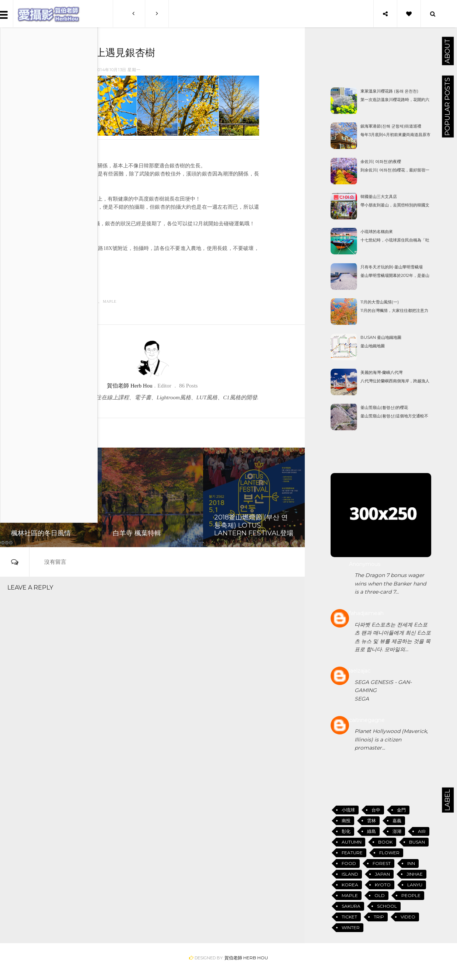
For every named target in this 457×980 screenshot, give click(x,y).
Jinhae (415, 874)
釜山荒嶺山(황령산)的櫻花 (384, 407)
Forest (382, 863)
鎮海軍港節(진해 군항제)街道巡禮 (391, 126)
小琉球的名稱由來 (377, 232)
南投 (346, 821)
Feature (88, 301)
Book (385, 842)
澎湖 (397, 831)
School (387, 906)
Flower (389, 853)
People (411, 895)
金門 (401, 810)
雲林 (371, 821)
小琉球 (348, 810)
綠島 (371, 831)
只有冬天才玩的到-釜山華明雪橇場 (392, 267)
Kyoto (383, 885)
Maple (110, 301)
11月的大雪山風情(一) (380, 302)
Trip (379, 917)
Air (422, 831)
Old (380, 895)
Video (408, 917)
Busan (417, 842)
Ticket (349, 917)
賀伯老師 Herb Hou (246, 958)
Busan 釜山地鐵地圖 (381, 337)
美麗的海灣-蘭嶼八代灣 (381, 372)
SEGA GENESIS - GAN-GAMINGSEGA (383, 690)
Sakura (351, 906)
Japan (382, 874)
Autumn (65, 301)
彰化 (346, 831)
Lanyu (415, 885)
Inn (411, 863)
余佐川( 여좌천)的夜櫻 (381, 161)
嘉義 (397, 821)
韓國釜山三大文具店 (379, 197)
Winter (351, 927)
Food (349, 863)
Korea (350, 885)
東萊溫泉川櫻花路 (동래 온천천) (389, 91)
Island (350, 874)
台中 (376, 810)
